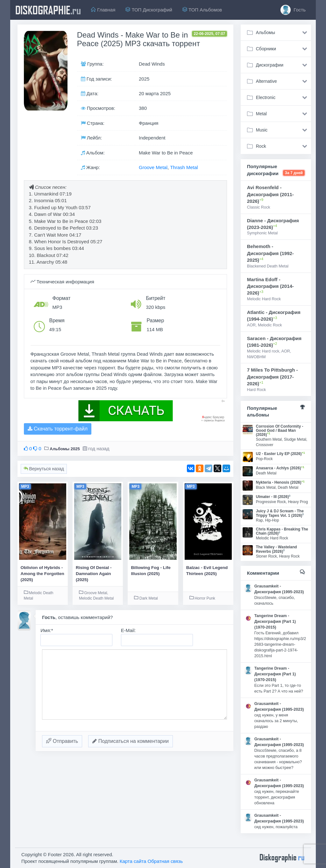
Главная (103, 10)
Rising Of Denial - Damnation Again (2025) (94, 574)
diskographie (48, 10)
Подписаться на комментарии (131, 741)
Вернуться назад (44, 469)
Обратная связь (165, 861)
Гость (293, 10)
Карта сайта (133, 861)
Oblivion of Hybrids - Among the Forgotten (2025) (43, 574)
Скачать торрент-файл (58, 429)
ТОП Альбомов (202, 10)
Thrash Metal (184, 167)
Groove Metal (153, 167)
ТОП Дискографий (149, 10)
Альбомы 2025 (65, 449)
